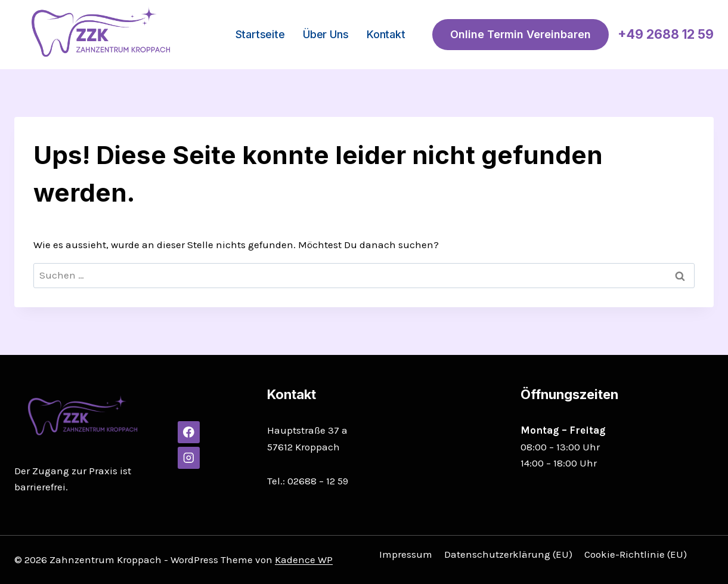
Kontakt (386, 34)
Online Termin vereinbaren (521, 34)
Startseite (260, 34)
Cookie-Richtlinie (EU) (636, 554)
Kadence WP (304, 560)
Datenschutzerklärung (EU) (508, 554)
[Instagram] (189, 458)
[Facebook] (189, 432)
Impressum (406, 554)
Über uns (326, 34)
